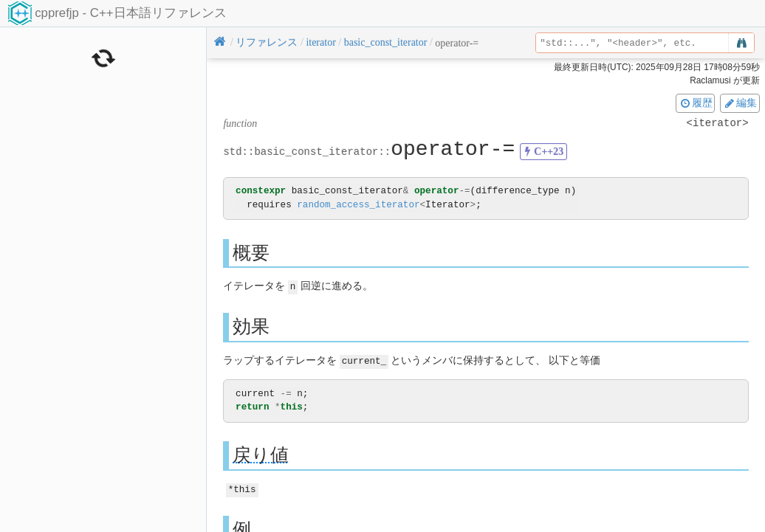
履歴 (696, 103)
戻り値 (261, 453)
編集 (740, 103)
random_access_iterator (358, 205)
